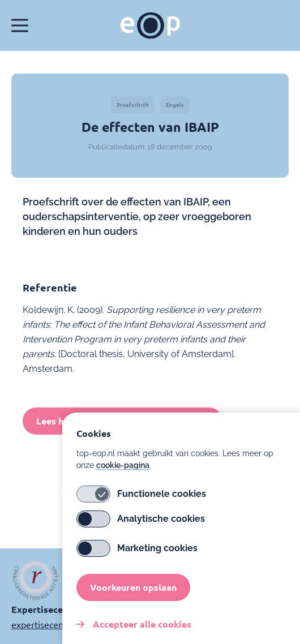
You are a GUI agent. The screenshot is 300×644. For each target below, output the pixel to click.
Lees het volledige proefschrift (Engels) (123, 421)
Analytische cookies (141, 530)
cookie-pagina (123, 476)
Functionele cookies (141, 505)
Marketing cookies (137, 560)
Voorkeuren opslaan (133, 598)
